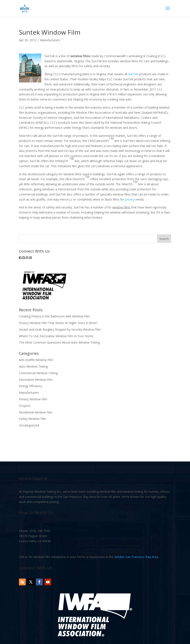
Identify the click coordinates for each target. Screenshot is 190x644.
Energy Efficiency (31, 386)
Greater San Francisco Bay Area (136, 557)
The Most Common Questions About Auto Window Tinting (59, 342)
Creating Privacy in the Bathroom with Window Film (54, 316)
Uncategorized (29, 425)
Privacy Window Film (33, 399)
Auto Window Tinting (33, 366)
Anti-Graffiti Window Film (36, 360)
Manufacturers (50, 40)
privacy (130, 199)
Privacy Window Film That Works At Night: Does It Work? (58, 323)
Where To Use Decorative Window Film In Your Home (56, 336)
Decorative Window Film (36, 380)
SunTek (133, 74)
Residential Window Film (36, 412)
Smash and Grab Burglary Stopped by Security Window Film (60, 329)
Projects (25, 406)
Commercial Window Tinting (38, 373)
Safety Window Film (33, 419)
